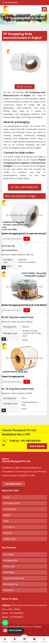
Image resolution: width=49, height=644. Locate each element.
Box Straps (8, 555)
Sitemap (8, 533)
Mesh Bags (9, 572)
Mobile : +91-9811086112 (13, 617)
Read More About (14, 484)
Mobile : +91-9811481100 (13, 613)
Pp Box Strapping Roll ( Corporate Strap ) (24, 234)
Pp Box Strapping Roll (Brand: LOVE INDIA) (24, 305)
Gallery (7, 515)
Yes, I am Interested (24, 187)
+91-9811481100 (10, 3)
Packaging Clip (10, 584)
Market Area (9, 539)
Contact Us (9, 527)
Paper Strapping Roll (13, 377)
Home (7, 497)
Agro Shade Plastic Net (14, 578)
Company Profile (11, 503)
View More (8, 590)
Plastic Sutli (9, 566)
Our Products (10, 509)
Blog (6, 521)
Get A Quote (25, 87)
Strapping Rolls (10, 560)
